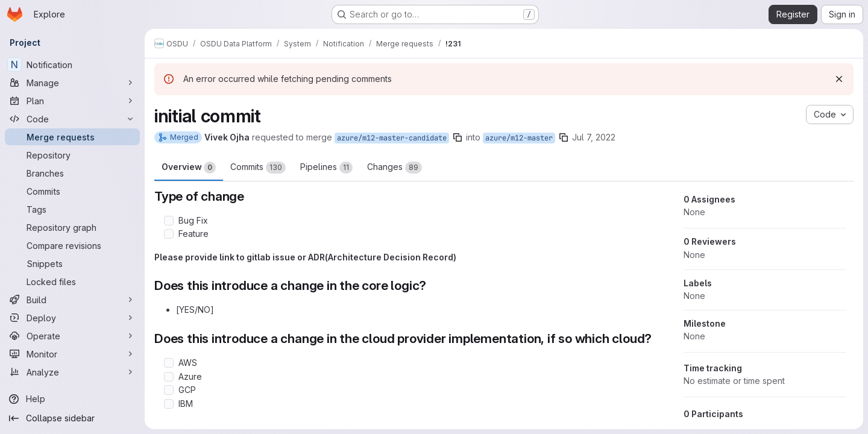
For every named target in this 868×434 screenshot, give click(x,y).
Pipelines (326, 168)
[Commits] (72, 191)
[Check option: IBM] (169, 404)
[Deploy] (72, 318)
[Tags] (72, 209)
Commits (258, 168)
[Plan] (72, 101)
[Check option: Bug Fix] (169, 221)
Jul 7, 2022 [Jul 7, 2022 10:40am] (594, 137)
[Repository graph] (72, 227)
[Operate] (72, 336)
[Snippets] (72, 263)
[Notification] (72, 64)
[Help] (72, 399)
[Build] (72, 300)
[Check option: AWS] (169, 363)
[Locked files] (72, 281)
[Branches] (72, 173)
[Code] (72, 119)
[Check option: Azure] (169, 377)
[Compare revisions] (72, 245)
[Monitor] (72, 354)
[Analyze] (72, 372)
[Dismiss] (839, 79)
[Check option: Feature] (169, 234)
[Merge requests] (72, 137)
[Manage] (72, 83)
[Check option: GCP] (169, 390)
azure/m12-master (519, 138)
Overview (189, 168)
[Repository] (72, 155)
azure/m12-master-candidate (392, 138)
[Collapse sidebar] (72, 418)
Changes (395, 168)
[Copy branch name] (458, 137)
